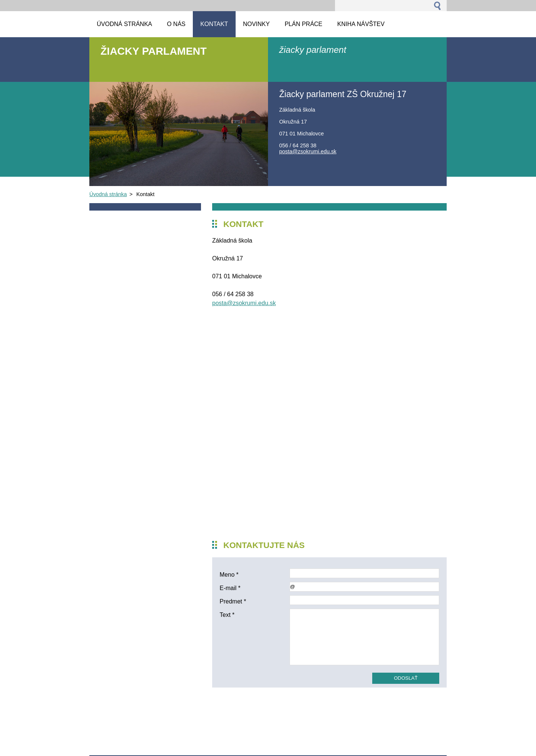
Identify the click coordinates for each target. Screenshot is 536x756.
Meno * (229, 575)
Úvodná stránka (108, 194)
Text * (227, 615)
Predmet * (233, 601)
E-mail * (230, 588)
